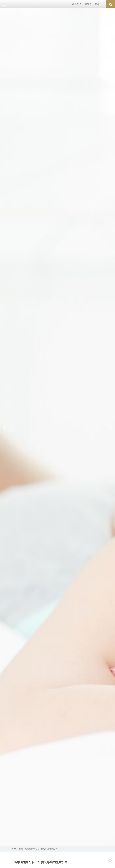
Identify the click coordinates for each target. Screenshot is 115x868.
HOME (88, 4)
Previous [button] (4, 427)
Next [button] (111, 427)
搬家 (21, 849)
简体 (97, 4)
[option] (57, 427)
